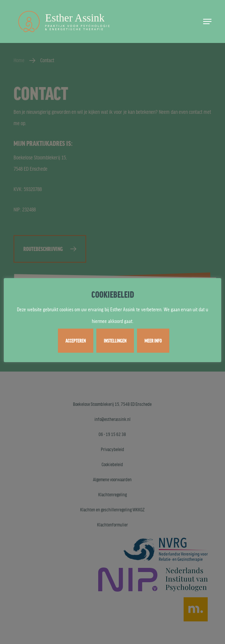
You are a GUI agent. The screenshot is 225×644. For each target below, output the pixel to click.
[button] (207, 21)
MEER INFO (153, 341)
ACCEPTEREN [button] (76, 341)
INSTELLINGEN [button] (115, 341)
